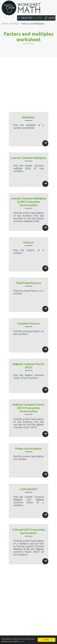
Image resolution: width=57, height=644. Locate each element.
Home (5, 24)
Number (15, 24)
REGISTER (30, 18)
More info (22, 641)
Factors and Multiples (33, 24)
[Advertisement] (28, 77)
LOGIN (50, 18)
